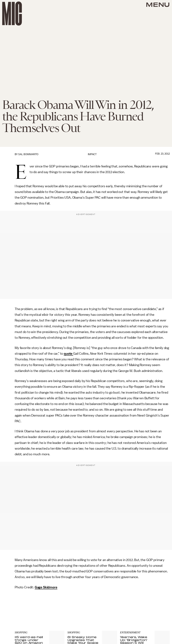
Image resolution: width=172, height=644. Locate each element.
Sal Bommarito (28, 154)
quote (68, 354)
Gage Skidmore (46, 587)
